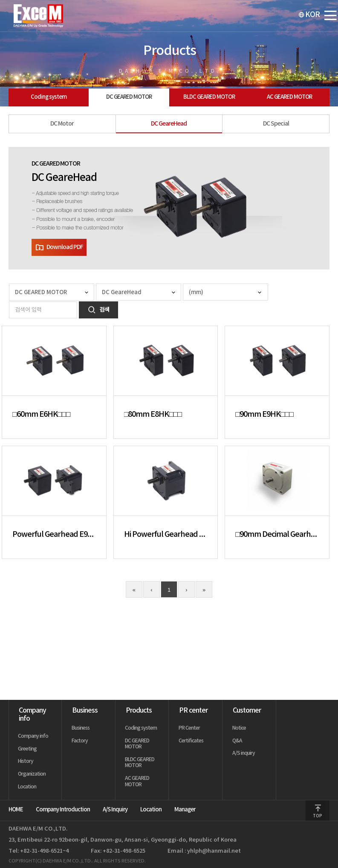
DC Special (276, 124)
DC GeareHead (169, 124)
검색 (99, 310)
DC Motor (62, 124)
